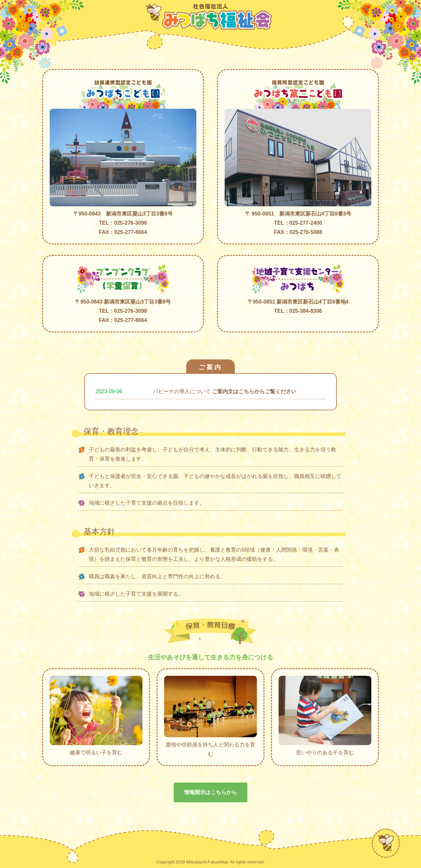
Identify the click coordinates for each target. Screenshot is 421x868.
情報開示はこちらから (210, 792)
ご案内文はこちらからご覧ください (254, 391)
